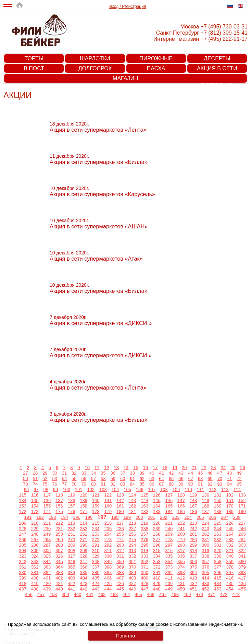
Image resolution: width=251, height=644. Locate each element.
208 (237, 517)
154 (35, 506)
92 (210, 484)
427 (133, 583)
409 (145, 578)
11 (97, 468)
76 (54, 484)
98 (46, 490)
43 (181, 473)
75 (45, 484)
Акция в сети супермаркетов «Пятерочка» (217, 69)
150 (218, 500)
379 (242, 567)
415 (218, 578)
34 (93, 473)
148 (193, 500)
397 (230, 573)
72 (239, 479)
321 (230, 551)
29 (45, 473)
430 (169, 583)
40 (152, 473)
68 (200, 479)
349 (108, 562)
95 (239, 484)
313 (133, 551)
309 (84, 551)
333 (145, 556)
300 (205, 545)
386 (96, 573)
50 (25, 479)
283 (230, 540)
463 (114, 594)
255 (120, 534)
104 (115, 490)
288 (59, 545)
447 (145, 589)
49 (239, 473)
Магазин (125, 78)
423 (84, 583)
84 (132, 484)
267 (35, 540)
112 (213, 490)
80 (93, 484)
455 (242, 589)
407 (120, 578)
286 (35, 545)
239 (157, 529)
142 (120, 500)
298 (181, 545)
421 (59, 583)
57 (93, 479)
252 (84, 534)
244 (218, 529)
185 (181, 511)
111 (201, 490)
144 (145, 500)
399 (23, 578)
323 (23, 556)
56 (84, 479)
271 (84, 540)
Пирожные (156, 58)
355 (181, 562)
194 (64, 517)
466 (151, 594)
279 (181, 540)
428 (145, 583)
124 (133, 495)
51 (35, 479)
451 (193, 589)
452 (205, 589)
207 (225, 517)
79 (84, 484)
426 (120, 583)
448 (157, 589)
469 (187, 594)
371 (145, 567)
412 (181, 578)
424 (96, 583)
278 (169, 540)
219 (145, 523)
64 (161, 479)
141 (108, 500)
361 (23, 567)
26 (242, 468)
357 (205, 562)
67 (190, 479)
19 (175, 468)
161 (120, 506)
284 (242, 540)
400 (35, 578)
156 (59, 506)
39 (142, 473)
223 (193, 523)
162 (133, 506)
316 (169, 551)
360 (242, 562)
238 (145, 529)
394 (193, 573)
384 (72, 573)
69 (210, 479)
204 (188, 517)
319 (205, 551)
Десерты (217, 58)
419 (35, 583)
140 (96, 500)
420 (47, 583)
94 (229, 484)
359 (230, 562)
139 (84, 500)
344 (47, 562)
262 (205, 534)
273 (108, 540)
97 (36, 490)
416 (230, 578)
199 (127, 517)
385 (84, 573)
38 (132, 473)
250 (59, 534)
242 (193, 529)
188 (218, 511)
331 (120, 556)
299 (193, 545)
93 (220, 484)
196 (89, 517)
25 (233, 468)
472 (224, 594)
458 (53, 594)
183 (157, 511)
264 (230, 534)
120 (84, 495)
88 (171, 484)
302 (230, 545)
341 (242, 556)
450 (181, 589)
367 (96, 567)
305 (35, 551)
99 (55, 490)
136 (47, 500)
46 (210, 473)
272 (96, 540)
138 (72, 500)
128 (181, 495)
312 (120, 551)
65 (171, 479)
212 (59, 523)
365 (72, 567)
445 (120, 589)
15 (136, 468)
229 (35, 529)
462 (102, 594)
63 (152, 479)
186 (193, 511)
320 (218, 551)
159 (96, 506)
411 (169, 578)
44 (190, 473)
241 (181, 529)
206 (213, 517)
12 (106, 468)
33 (84, 473)
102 (91, 490)
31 (64, 473)
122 (108, 495)
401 (47, 578)
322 (242, 551)
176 (72, 511)
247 (23, 534)
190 (242, 511)
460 (77, 594)
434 (218, 583)
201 (152, 517)
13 (116, 468)
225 (218, 523)
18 (165, 468)
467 (163, 594)
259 (169, 534)
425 (108, 583)
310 (96, 551)
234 (96, 529)
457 (41, 594)
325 (47, 556)
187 (205, 511)
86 (152, 484)
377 (218, 567)
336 (181, 556)
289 (72, 545)
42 (171, 473)
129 (193, 495)
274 (120, 540)
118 (59, 495)
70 (220, 479)
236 (120, 529)
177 (84, 511)
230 (47, 529)
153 (23, 506)
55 (74, 479)
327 (72, 556)
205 (200, 517)
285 (23, 545)
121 (96, 495)
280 (193, 540)
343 (35, 562)
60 (123, 479)
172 (23, 511)
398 (242, 573)
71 (229, 479)
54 (64, 479)
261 (193, 534)
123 (120, 495)
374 (181, 567)
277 (157, 540)
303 (242, 545)
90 (190, 484)
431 (181, 583)
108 (164, 490)
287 (47, 545)
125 (145, 495)
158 (84, 506)
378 (230, 567)
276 (145, 540)
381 (35, 573)
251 (72, 534)
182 (145, 511)
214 (84, 523)
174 (47, 511)
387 (108, 573)
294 (133, 545)
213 (72, 523)
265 (242, 534)
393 (181, 573)
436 (242, 583)
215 (96, 523)
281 (205, 540)
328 (84, 556)
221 (169, 523)
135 (35, 500)
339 (218, 556)
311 (108, 551)
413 (193, 578)
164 (157, 506)
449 (169, 589)
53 (54, 479)
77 (64, 484)
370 (133, 567)
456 (29, 594)
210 (35, 523)
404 (84, 578)
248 (35, 534)
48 (229, 473)
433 (205, 583)
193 (52, 517)
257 (145, 534)
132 (230, 495)
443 (96, 589)
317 (181, 551)
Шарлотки (95, 58)
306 (47, 551)
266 (23, 540)
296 (157, 545)
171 (242, 506)
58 (103, 479)
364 (59, 567)
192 (40, 517)
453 (218, 589)
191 (28, 517)
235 (108, 529)
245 (230, 529)
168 (205, 506)
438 (35, 589)
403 (72, 578)
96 (26, 490)
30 (54, 473)
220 (157, 523)
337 (193, 556)
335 (169, 556)
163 (145, 506)
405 (96, 578)
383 (59, 573)
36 (113, 473)
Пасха (156, 68)
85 (142, 484)
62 (142, 479)
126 (157, 495)
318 (193, 551)
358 (218, 562)
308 (72, 551)
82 (113, 484)
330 (108, 556)
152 (242, 500)
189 (230, 511)
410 (157, 578)
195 (77, 517)
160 (108, 506)
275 (133, 540)
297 (169, 545)
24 (223, 468)
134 (23, 500)
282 (218, 540)
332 (133, 556)
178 (96, 511)
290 (84, 545)
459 (65, 594)
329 (96, 556)
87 (161, 484)
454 (230, 589)
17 (155, 468)
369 (120, 567)
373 (169, 567)
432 (193, 583)
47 (220, 473)
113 (225, 490)
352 (145, 562)
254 (108, 534)
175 (59, 511)
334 (157, 556)
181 (133, 511)
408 (133, 578)
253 (96, 534)
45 (200, 473)
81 (103, 484)
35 (103, 473)
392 (169, 573)
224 (205, 523)
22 (204, 468)
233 (84, 529)
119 (72, 495)
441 (72, 589)
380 (23, 573)
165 (169, 506)
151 (230, 500)
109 (176, 490)
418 (23, 583)
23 (213, 468)
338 (205, 556)
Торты (34, 58)
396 (218, 573)
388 (120, 573)
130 (205, 495)
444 (108, 589)
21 (194, 468)
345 (59, 562)
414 (205, 578)
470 (199, 594)
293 (120, 545)
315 (157, 551)
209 (23, 523)
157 (72, 506)
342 (23, 562)
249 (47, 534)
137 (59, 500)
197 (102, 517)
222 (181, 523)
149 (205, 500)
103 (103, 490)
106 (140, 490)
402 (59, 578)
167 (193, 506)
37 (123, 473)
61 (132, 479)
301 (218, 545)
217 (120, 523)
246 (242, 529)
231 (59, 529)
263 (218, 534)
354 (169, 562)
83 (123, 484)
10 (87, 468)
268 (47, 540)
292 (108, 545)
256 (133, 534)
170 (230, 506)
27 (25, 473)
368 (108, 567)
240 (169, 529)
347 (84, 562)
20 (184, 468)
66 (181, 479)
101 (79, 490)
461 (90, 594)
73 (25, 484)
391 (157, 573)
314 (145, 551)
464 (126, 594)
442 (84, 589)
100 (66, 490)
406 (108, 578)
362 (35, 567)
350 (120, 562)
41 (161, 473)
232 (72, 529)
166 (181, 506)
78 (74, 484)
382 (47, 573)
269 (59, 540)
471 (212, 594)
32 (74, 473)
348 (96, 562)
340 (230, 556)
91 (200, 484)
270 (72, 540)
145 (157, 500)
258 (157, 534)
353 (157, 562)
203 (176, 517)
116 (35, 495)
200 (139, 517)
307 (59, 551)
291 (96, 545)
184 (169, 511)
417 (242, 578)
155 (47, 506)
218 (133, 523)
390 (145, 573)
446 (133, 589)
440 (59, 589)
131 (218, 495)
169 (218, 506)
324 (35, 556)
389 (133, 573)
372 (157, 567)
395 (205, 573)
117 (47, 495)
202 (164, 517)
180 (120, 511)
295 (145, 545)
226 (230, 523)
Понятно (125, 636)
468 (175, 594)
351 (133, 562)
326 (59, 556)
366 (84, 567)
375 (193, 567)
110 (188, 490)
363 (47, 567)
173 (35, 511)
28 (35, 473)
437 (23, 589)
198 (115, 517)
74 (35, 484)
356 (193, 562)
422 (72, 583)
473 (236, 594)
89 (181, 484)
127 (169, 495)
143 (133, 500)
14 (126, 468)
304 (23, 551)
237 (133, 529)
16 (146, 468)
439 (47, 589)
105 (127, 490)
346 (72, 562)
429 (157, 583)
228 (23, 529)
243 (205, 529)
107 (152, 490)
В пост (34, 68)
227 (242, 523)
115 (23, 495)
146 (169, 500)
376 (205, 567)
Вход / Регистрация (128, 7)
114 (237, 490)
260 (181, 534)
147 (181, 500)
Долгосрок (95, 68)
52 (45, 479)
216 (108, 523)
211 (47, 523)
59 (113, 479)
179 (108, 511)
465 (138, 594)
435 (230, 583)
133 (242, 495)
